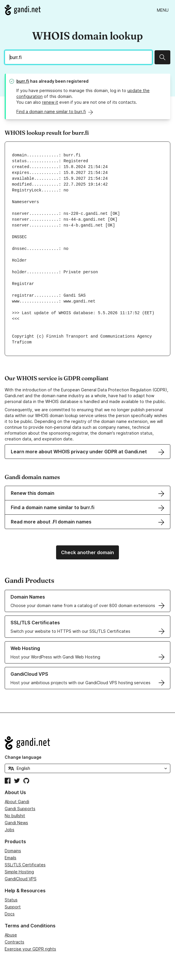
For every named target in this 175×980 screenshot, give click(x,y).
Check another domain (87, 552)
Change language (23, 757)
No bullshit (15, 816)
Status (11, 900)
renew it (50, 102)
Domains (13, 851)
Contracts (14, 942)
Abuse (11, 935)
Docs (10, 914)
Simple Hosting (19, 872)
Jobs (9, 830)
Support (13, 907)
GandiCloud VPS (21, 879)
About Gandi (17, 802)
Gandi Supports (20, 809)
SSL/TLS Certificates (25, 865)
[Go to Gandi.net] (23, 10)
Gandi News (16, 823)
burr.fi (23, 81)
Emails (11, 858)
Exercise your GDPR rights (30, 949)
